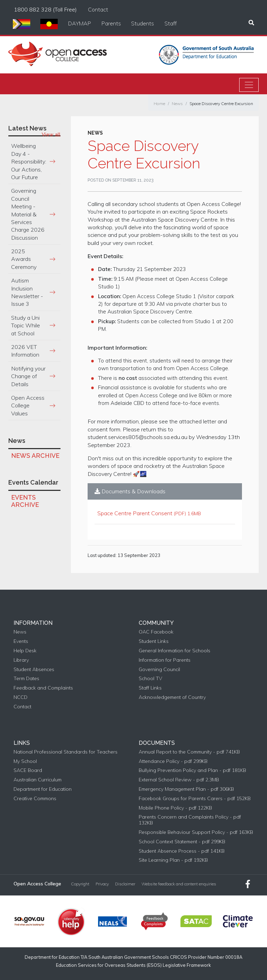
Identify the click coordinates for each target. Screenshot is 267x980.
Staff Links (150, 688)
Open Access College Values (28, 405)
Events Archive (25, 501)
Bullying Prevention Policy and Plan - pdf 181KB (192, 770)
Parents (111, 23)
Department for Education (43, 789)
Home (159, 103)
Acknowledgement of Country (172, 697)
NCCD (21, 697)
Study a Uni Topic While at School (26, 325)
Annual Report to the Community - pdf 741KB (189, 752)
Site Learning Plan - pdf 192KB (173, 860)
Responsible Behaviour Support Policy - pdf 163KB (196, 832)
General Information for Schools (175, 651)
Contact (98, 9)
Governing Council (159, 670)
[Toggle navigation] (249, 85)
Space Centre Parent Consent (135, 513)
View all (51, 135)
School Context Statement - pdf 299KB (182, 842)
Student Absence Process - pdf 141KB (182, 851)
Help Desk (25, 651)
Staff (171, 23)
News (177, 103)
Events (21, 641)
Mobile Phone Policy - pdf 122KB (175, 808)
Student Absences (34, 670)
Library (21, 660)
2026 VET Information (25, 351)
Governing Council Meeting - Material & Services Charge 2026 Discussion (28, 214)
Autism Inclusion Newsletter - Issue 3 (27, 292)
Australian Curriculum (38, 780)
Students (143, 23)
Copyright (80, 884)
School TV (150, 679)
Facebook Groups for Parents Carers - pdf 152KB (195, 799)
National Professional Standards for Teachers (66, 752)
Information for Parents (165, 660)
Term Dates (26, 679)
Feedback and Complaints (43, 688)
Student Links (154, 641)
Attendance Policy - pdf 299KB (173, 761)
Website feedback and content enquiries (179, 884)
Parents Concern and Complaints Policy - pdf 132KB (190, 820)
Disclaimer (125, 884)
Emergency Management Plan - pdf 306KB (186, 789)
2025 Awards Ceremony (24, 259)
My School (25, 761)
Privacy (102, 884)
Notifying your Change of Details (28, 376)
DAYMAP (80, 23)
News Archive (35, 456)
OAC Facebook (156, 632)
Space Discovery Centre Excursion (221, 103)
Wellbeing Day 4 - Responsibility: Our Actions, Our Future (29, 161)
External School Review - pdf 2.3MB (179, 780)
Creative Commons (35, 799)
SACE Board (28, 770)
